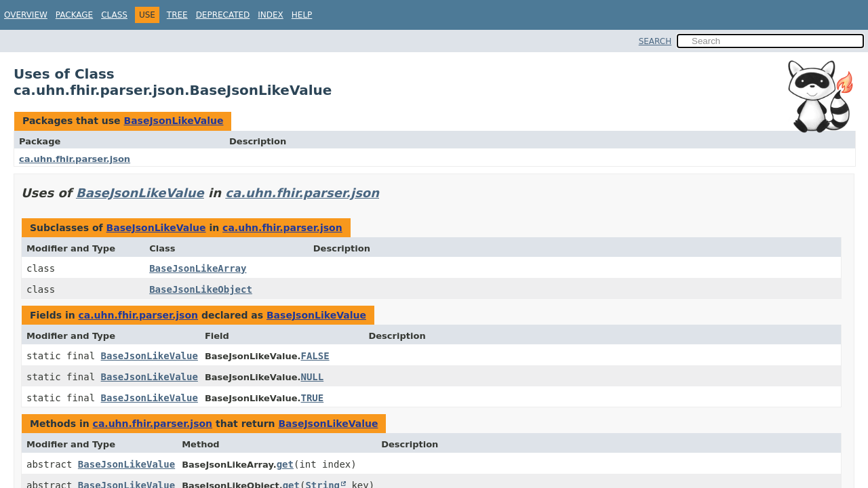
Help (302, 15)
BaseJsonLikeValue (173, 121)
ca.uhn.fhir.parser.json (75, 159)
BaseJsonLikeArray (198, 268)
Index (271, 15)
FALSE (315, 356)
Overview (26, 15)
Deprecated (223, 15)
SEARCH (655, 41)
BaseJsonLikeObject (201, 289)
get (285, 464)
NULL (312, 377)
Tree (177, 15)
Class (114, 15)
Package (74, 15)
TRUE (312, 398)
